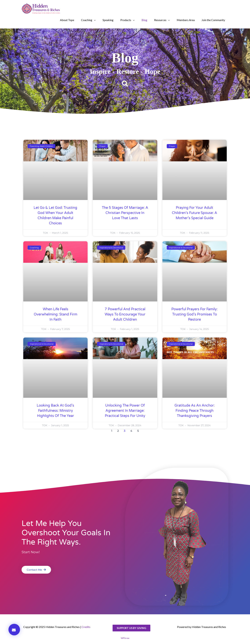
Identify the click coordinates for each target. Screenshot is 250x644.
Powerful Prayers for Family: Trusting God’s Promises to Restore (194, 314)
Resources (160, 20)
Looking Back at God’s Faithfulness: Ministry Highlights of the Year (55, 411)
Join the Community (213, 20)
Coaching (87, 20)
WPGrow (125, 638)
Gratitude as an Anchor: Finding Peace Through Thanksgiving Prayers (195, 411)
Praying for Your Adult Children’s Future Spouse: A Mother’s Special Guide (194, 213)
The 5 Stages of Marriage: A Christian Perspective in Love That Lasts (125, 213)
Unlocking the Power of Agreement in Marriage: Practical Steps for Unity (125, 411)
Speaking (108, 20)
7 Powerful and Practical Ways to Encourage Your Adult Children (125, 314)
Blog (144, 20)
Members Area (186, 20)
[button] (125, 84)
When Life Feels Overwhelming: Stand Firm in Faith (56, 314)
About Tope (67, 20)
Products (126, 20)
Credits (86, 627)
